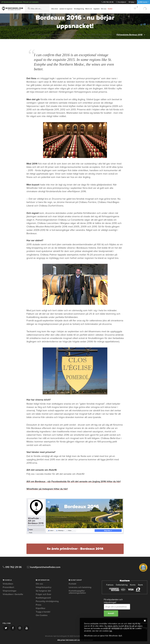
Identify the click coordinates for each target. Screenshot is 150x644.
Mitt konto (143, 2)
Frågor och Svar (44, 594)
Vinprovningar (10, 591)
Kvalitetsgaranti (43, 598)
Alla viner (55, 9)
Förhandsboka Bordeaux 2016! (130, 35)
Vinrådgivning (79, 9)
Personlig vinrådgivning (47, 601)
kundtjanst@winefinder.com (45, 567)
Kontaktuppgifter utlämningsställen (77, 592)
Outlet (110, 9)
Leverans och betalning (80, 587)
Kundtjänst (121, 2)
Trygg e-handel (43, 612)
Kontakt (72, 584)
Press (39, 605)
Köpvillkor (41, 608)
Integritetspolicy (44, 587)
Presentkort (8, 587)
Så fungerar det (43, 591)
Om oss (104, 9)
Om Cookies (42, 615)
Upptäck (96, 9)
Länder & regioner (66, 9)
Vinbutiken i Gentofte (13, 594)
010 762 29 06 (107, 2)
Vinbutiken (8, 584)
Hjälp (132, 2)
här (111, 631)
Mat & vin (89, 9)
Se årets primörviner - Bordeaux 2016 (75, 548)
